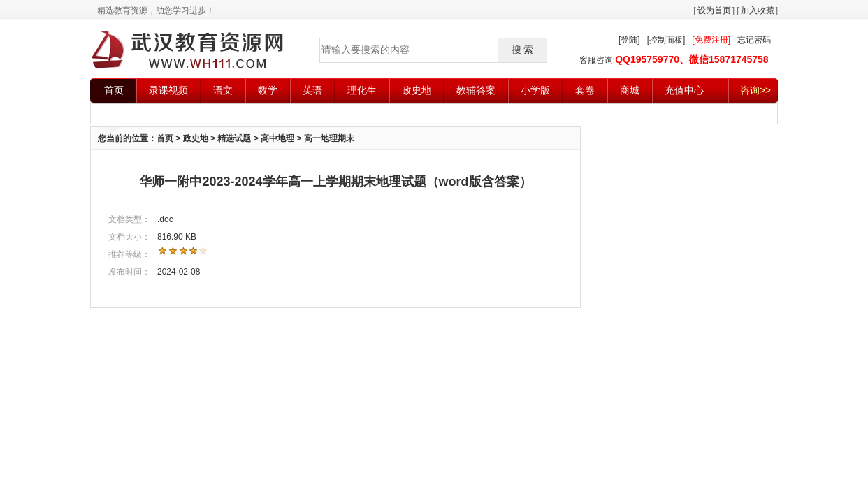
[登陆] (629, 40)
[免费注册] (711, 40)
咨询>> (755, 90)
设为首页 (714, 10)
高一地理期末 (329, 138)
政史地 (417, 90)
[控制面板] (666, 40)
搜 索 (523, 50)
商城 (630, 90)
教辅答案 (476, 90)
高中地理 (277, 138)
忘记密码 (754, 40)
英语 (312, 90)
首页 (114, 90)
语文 (223, 90)
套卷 (585, 90)
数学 (268, 90)
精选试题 (234, 138)
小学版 (535, 90)
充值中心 (684, 90)
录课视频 (168, 90)
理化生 (362, 90)
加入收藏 (758, 10)
